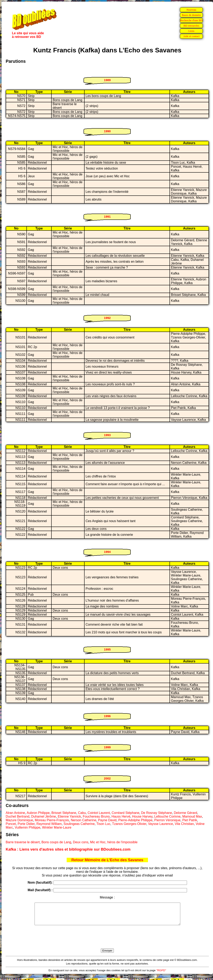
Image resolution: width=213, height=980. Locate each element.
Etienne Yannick (69, 816)
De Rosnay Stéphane (156, 813)
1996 (107, 716)
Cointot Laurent (99, 813)
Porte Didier (26, 824)
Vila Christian (184, 824)
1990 (107, 131)
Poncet (11, 824)
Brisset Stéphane (64, 813)
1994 (107, 552)
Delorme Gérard (185, 813)
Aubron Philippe (38, 813)
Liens (191, 31)
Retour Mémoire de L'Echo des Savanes (107, 860)
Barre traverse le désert (23, 842)
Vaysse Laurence (161, 824)
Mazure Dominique (19, 820)
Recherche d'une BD (191, 20)
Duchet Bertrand (18, 816)
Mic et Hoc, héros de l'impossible (114, 842)
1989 (107, 80)
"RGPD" (161, 975)
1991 (107, 217)
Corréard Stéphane (125, 813)
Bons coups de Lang (56, 842)
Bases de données (191, 15)
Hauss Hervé (121, 816)
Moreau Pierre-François (52, 820)
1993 (107, 435)
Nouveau (191, 10)
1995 (107, 649)
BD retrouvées (191, 26)
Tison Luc (103, 824)
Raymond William (49, 824)
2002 (107, 778)
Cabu (82, 813)
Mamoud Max (192, 816)
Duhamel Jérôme (43, 816)
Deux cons (81, 842)
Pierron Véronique (167, 820)
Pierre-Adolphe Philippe (135, 820)
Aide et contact (191, 36)
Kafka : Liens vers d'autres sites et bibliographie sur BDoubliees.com (68, 849)
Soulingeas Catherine (79, 824)
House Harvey (142, 816)
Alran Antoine (15, 813)
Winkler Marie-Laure (57, 827)
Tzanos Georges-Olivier (129, 824)
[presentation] (107, 941)
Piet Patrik (190, 820)
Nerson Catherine (83, 820)
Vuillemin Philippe (27, 827)
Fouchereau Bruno (96, 816)
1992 (107, 318)
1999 (107, 747)
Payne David (107, 820)
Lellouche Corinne (167, 816)
